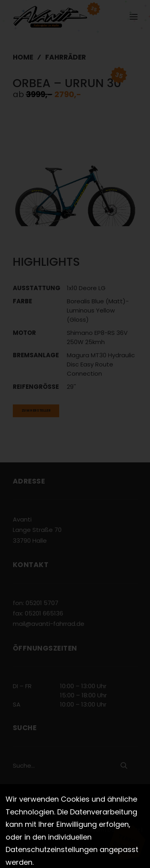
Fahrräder (66, 57)
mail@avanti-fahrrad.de (49, 624)
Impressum (89, 830)
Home (23, 57)
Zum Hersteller (36, 410)
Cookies (76, 839)
